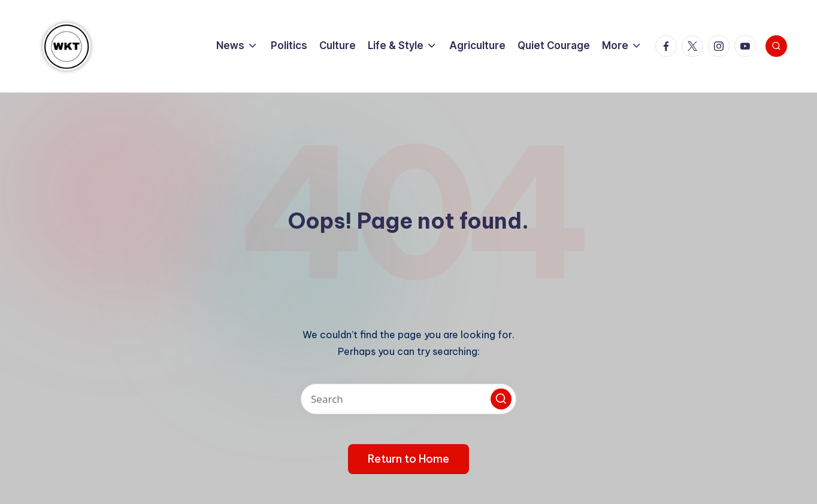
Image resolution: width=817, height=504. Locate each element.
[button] (501, 399)
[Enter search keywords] (408, 399)
